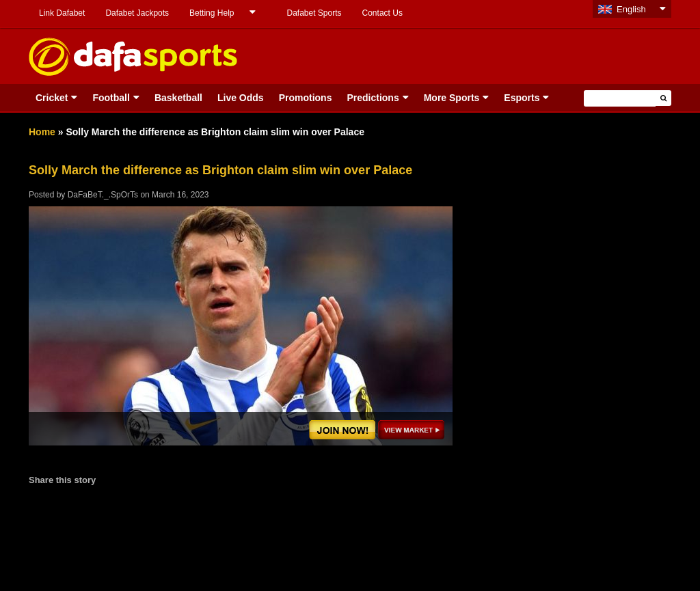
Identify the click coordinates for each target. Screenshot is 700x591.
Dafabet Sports (314, 13)
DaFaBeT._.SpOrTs (103, 195)
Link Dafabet (62, 13)
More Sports (452, 98)
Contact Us (382, 13)
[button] (663, 98)
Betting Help (212, 13)
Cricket (52, 98)
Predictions (373, 98)
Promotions (306, 98)
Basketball (178, 98)
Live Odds (241, 98)
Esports (522, 98)
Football (111, 98)
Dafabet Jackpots (137, 13)
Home (42, 132)
